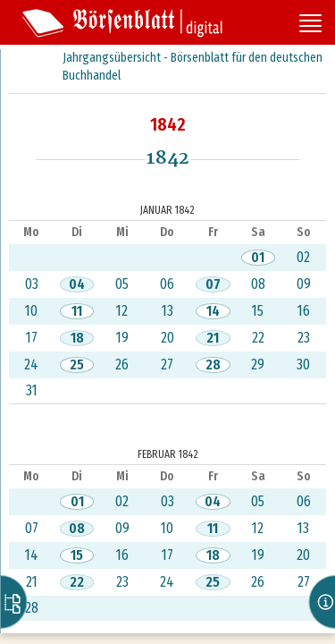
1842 (168, 124)
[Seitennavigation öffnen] (310, 25)
